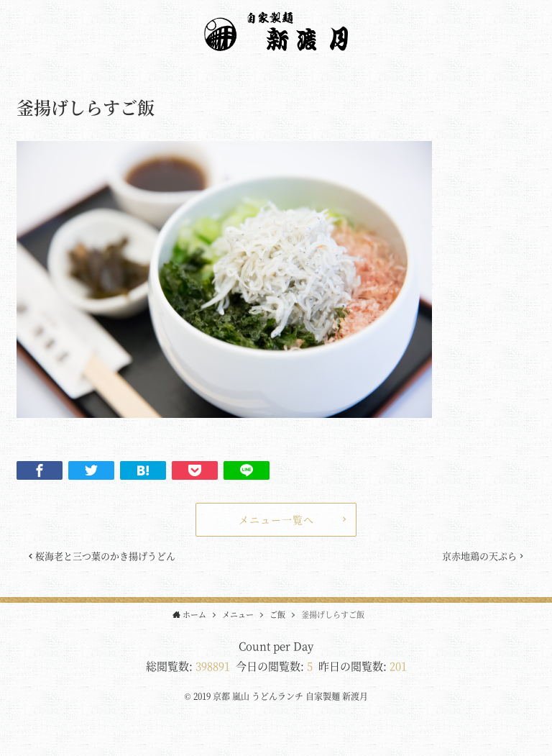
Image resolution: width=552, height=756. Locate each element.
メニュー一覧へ (276, 519)
